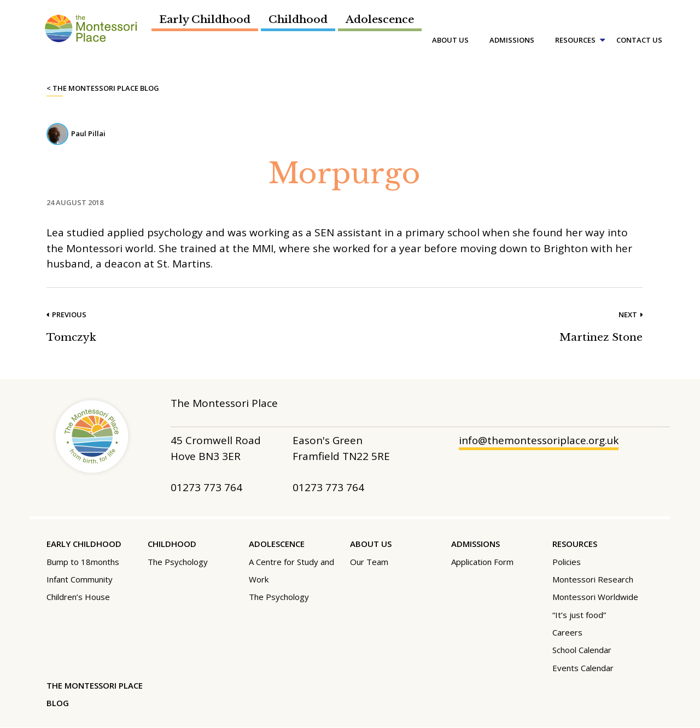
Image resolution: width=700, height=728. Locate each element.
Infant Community (80, 579)
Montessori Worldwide (595, 597)
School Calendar (582, 650)
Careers (567, 632)
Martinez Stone (601, 337)
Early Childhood (205, 19)
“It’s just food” (579, 615)
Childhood (298, 19)
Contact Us (639, 40)
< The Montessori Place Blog (103, 88)
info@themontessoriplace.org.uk (540, 441)
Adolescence (380, 19)
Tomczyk (72, 337)
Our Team (369, 562)
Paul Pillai (88, 133)
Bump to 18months (83, 562)
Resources (575, 40)
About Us (450, 40)
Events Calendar (583, 668)
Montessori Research (593, 579)
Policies (567, 562)
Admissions (512, 40)
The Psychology (178, 562)
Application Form (482, 562)
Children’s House (78, 597)
